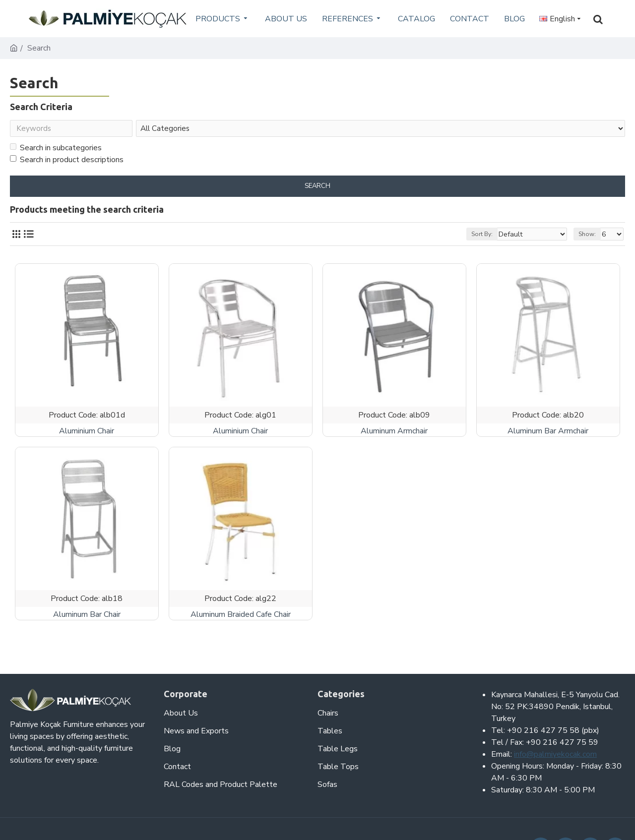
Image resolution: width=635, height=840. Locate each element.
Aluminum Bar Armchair (548, 433)
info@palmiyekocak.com (555, 754)
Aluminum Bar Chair (87, 617)
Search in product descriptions (67, 162)
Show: (590, 236)
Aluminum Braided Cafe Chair (241, 617)
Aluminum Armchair (394, 433)
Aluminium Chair (87, 433)
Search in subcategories (56, 150)
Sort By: (494, 236)
